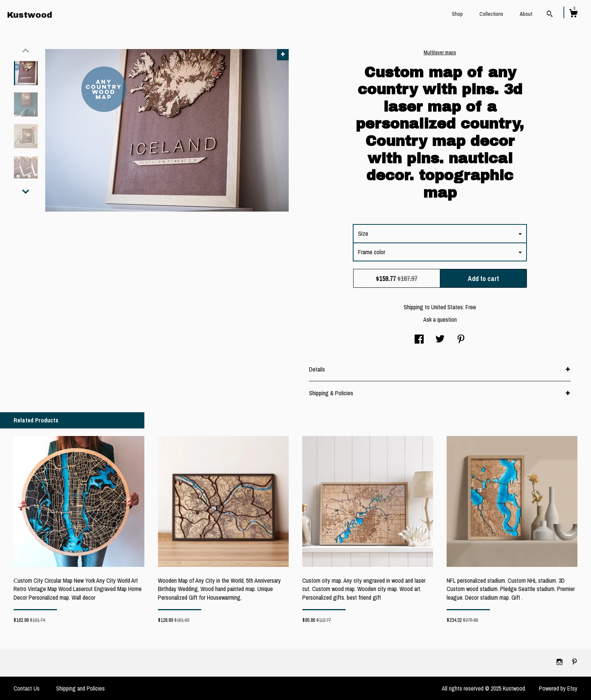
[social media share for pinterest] (461, 340)
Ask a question (440, 319)
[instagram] (560, 662)
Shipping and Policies (80, 688)
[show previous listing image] (26, 51)
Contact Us (27, 688)
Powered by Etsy (558, 688)
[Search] (550, 15)
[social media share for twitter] (440, 340)
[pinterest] (574, 662)
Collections (491, 14)
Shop (457, 14)
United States (447, 307)
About (526, 14)
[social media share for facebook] (419, 340)
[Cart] (573, 14)
